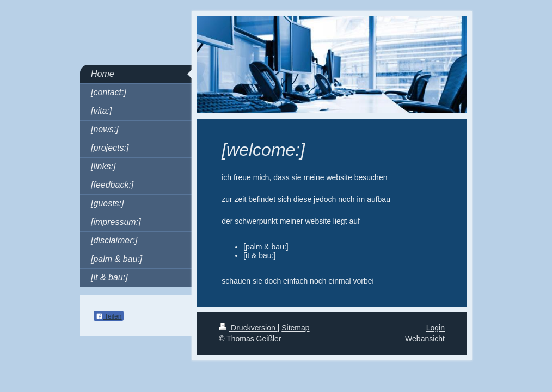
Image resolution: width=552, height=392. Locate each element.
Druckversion (248, 328)
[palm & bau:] (266, 247)
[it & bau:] (259, 255)
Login (436, 328)
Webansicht (425, 339)
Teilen (109, 316)
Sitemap (295, 328)
